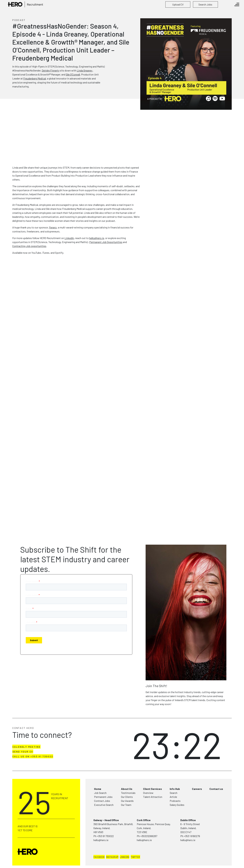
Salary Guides (177, 787)
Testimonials (128, 775)
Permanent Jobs (103, 779)
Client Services (152, 771)
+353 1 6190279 (192, 818)
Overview (148, 775)
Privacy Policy (21, 862)
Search (174, 775)
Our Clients (127, 779)
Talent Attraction (153, 779)
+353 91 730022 (105, 818)
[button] (178, 4)
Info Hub (175, 771)
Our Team (126, 787)
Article (173, 779)
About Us (127, 771)
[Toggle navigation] (237, 4)
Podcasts (175, 783)
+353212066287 (149, 818)
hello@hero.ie (101, 822)
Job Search (100, 775)
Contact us (216, 771)
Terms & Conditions (41, 862)
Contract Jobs (102, 783)
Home (98, 771)
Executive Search (104, 787)
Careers (197, 771)
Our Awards (127, 783)
